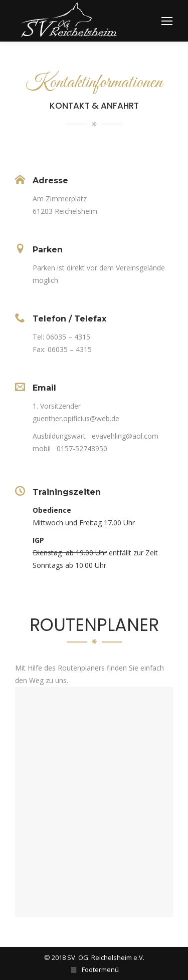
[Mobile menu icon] (167, 21)
